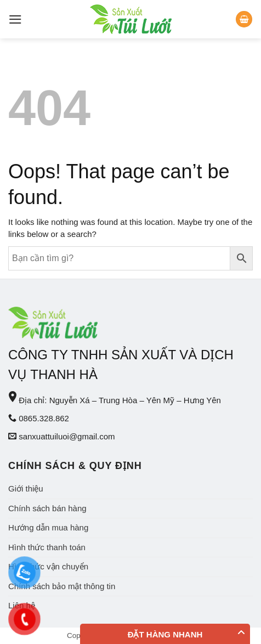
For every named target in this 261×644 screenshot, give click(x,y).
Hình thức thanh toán (47, 547)
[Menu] (15, 19)
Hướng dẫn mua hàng (48, 527)
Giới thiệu (26, 488)
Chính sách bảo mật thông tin (62, 586)
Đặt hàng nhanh (165, 634)
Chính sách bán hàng (47, 508)
